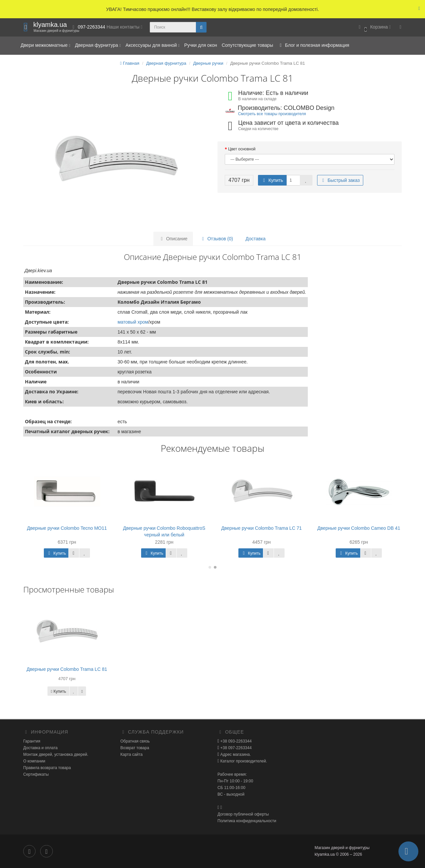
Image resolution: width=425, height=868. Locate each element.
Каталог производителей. (243, 761)
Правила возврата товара (47, 768)
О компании (34, 761)
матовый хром (133, 322)
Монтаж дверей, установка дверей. (56, 754)
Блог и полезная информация (313, 45)
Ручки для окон (201, 45)
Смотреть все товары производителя (272, 114)
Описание (173, 239)
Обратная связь (135, 741)
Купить (272, 180)
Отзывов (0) (217, 239)
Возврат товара (135, 748)
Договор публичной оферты (243, 814)
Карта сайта (132, 754)
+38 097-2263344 (235, 748)
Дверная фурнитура (98, 45)
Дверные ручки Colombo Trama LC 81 (67, 669)
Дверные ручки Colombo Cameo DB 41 (359, 528)
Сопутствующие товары (248, 45)
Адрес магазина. (235, 754)
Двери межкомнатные (45, 45)
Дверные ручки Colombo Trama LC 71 (261, 528)
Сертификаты (36, 774)
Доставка (256, 239)
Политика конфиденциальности (247, 821)
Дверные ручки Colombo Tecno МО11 (67, 528)
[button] (374, 27)
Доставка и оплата (41, 748)
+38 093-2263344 (235, 741)
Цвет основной (242, 149)
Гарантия (32, 741)
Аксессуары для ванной (153, 45)
